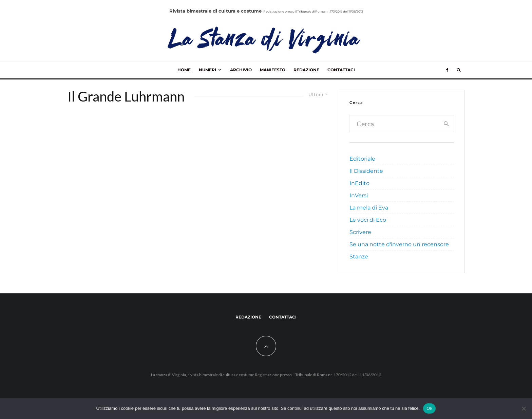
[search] (446, 124)
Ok (429, 408)
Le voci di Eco (368, 220)
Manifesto (273, 70)
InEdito (359, 183)
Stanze (359, 257)
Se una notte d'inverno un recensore (399, 244)
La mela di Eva (369, 208)
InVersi (359, 195)
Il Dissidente (366, 171)
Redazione (306, 70)
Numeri (207, 70)
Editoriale (362, 159)
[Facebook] (447, 70)
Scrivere (360, 232)
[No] (524, 408)
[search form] (395, 124)
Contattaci (341, 70)
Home (184, 70)
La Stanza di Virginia (265, 41)
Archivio (241, 70)
